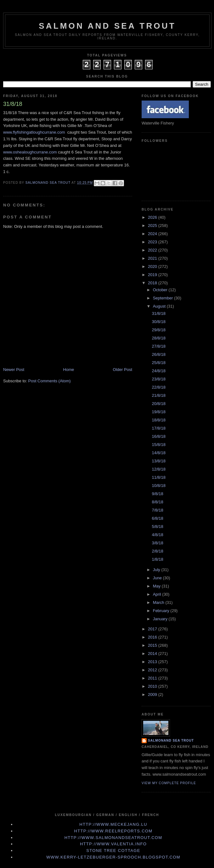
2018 (153, 283)
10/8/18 (158, 486)
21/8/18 (158, 395)
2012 (153, 670)
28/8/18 (158, 338)
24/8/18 (158, 371)
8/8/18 (157, 502)
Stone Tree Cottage (113, 851)
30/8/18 (158, 322)
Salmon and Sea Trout (107, 26)
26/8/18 (158, 354)
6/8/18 (157, 518)
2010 (153, 686)
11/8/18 (158, 477)
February (162, 611)
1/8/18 (157, 559)
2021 (153, 258)
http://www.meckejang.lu (113, 824)
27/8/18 (158, 346)
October (161, 290)
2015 (153, 645)
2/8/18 (157, 551)
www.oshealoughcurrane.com (30, 152)
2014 (153, 654)
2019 (153, 275)
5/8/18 (157, 527)
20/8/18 (158, 404)
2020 (153, 266)
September (163, 298)
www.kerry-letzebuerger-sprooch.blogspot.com (113, 857)
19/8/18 (158, 412)
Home (69, 370)
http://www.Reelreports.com (113, 831)
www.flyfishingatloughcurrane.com (34, 132)
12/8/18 (158, 469)
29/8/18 (158, 330)
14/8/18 (158, 453)
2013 (153, 662)
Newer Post (14, 370)
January (161, 619)
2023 (153, 242)
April (158, 594)
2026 (153, 217)
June (158, 578)
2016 (153, 637)
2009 (153, 694)
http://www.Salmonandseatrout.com (113, 838)
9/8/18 (157, 494)
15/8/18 (158, 445)
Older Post (123, 370)
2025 (153, 226)
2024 (153, 234)
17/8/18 (158, 428)
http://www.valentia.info (113, 844)
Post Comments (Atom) (50, 381)
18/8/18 (158, 420)
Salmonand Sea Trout (171, 741)
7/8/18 (157, 510)
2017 (153, 629)
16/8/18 (158, 436)
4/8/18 (157, 535)
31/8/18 (158, 313)
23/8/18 (158, 379)
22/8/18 (158, 387)
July (157, 570)
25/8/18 (158, 363)
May (157, 586)
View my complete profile (169, 783)
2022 (153, 250)
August (160, 306)
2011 (153, 678)
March (159, 602)
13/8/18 (158, 461)
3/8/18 (157, 543)
